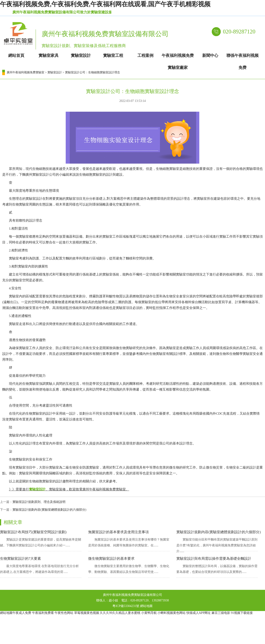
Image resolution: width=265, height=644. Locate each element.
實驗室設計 (55, 72)
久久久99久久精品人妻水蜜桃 (120, 613)
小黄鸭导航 (149, 613)
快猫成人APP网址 (199, 613)
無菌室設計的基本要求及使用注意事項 (118, 532)
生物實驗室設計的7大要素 (20, 559)
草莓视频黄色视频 (87, 613)
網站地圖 (146, 606)
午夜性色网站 (64, 613)
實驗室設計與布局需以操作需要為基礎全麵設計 (214, 559)
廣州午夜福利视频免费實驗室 (25, 72)
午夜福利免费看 (43, 613)
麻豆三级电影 (221, 613)
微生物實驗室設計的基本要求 (111, 559)
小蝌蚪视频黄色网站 (171, 613)
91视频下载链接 (242, 613)
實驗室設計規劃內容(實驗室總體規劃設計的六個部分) (49, 510)
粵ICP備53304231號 (126, 606)
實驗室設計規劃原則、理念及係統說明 (39, 502)
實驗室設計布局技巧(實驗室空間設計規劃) (33, 532)
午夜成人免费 (22, 613)
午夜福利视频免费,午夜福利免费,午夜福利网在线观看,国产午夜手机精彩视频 (105, 4)
